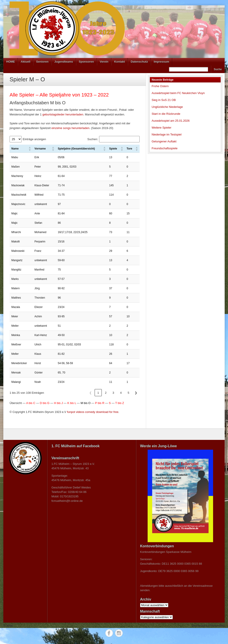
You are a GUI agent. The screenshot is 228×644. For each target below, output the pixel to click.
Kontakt (120, 62)
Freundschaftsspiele (165, 148)
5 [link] (128, 393)
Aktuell (25, 62)
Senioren (42, 62)
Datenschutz (139, 62)
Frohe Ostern (160, 86)
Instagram (119, 633)
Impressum (161, 62)
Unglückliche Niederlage (167, 107)
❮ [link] (91, 393)
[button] (30, 149)
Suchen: (93, 139)
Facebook (109, 633)
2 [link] (106, 393)
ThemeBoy (217, 626)
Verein (104, 62)
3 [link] (113, 393)
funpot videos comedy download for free (93, 412)
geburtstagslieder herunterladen (63, 114)
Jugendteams (64, 62)
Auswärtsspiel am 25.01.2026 (171, 121)
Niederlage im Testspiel (167, 134)
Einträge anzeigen (34, 139)
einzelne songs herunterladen (70, 128)
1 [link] (98, 393)
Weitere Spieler (162, 128)
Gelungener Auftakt (164, 141)
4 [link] (121, 393)
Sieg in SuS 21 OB (164, 100)
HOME (11, 62)
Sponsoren (86, 62)
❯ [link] (136, 393)
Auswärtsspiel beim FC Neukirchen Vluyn (178, 93)
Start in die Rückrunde (166, 114)
